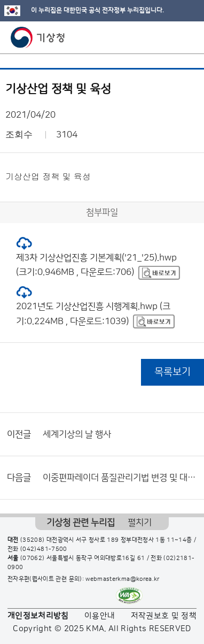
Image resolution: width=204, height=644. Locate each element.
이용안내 (100, 616)
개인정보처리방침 (38, 616)
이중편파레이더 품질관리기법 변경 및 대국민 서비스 (121, 478)
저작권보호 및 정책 (164, 616)
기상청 (38, 37)
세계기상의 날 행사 (77, 434)
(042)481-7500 (44, 549)
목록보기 (172, 372)
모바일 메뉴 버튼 (187, 37)
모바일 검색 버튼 (170, 37)
